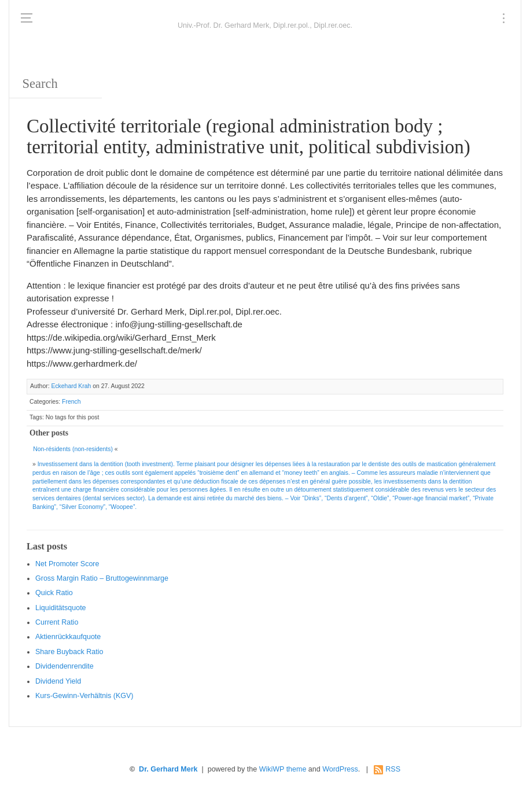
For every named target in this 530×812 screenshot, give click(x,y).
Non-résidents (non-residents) (73, 449)
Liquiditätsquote (61, 608)
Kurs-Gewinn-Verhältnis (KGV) (84, 696)
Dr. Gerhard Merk (168, 769)
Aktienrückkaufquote (68, 637)
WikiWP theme (283, 769)
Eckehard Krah (71, 386)
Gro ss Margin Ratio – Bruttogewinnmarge (102, 578)
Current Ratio (57, 622)
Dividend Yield (58, 681)
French (71, 402)
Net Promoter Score (67, 564)
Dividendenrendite (65, 666)
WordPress (340, 769)
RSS (393, 769)
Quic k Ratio (54, 593)
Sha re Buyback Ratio (69, 652)
